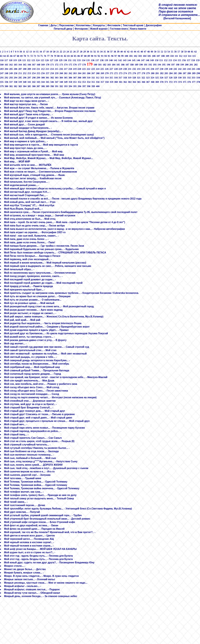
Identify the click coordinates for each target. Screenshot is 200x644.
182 (104, 65)
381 (11, 86)
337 (11, 82)
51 (158, 52)
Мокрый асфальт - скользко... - (22, 586)
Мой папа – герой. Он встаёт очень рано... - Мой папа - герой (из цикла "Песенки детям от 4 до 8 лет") (65, 222)
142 (120, 60)
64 (5, 56)
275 (130, 73)
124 (38, 60)
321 (139, 78)
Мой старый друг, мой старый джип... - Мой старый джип (38, 418)
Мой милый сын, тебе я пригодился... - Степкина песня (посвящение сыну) (49, 135)
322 (143, 78)
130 (65, 60)
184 (114, 65)
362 (125, 82)
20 (54, 52)
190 (141, 65)
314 (107, 78)
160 (2, 65)
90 (92, 56)
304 (61, 78)
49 (152, 52)
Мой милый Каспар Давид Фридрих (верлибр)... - (33, 131)
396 (79, 86)
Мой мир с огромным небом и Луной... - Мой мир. (34, 151)
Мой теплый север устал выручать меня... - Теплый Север (39, 499)
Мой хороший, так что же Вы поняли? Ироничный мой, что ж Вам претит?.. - (50, 532)
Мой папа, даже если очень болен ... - (26, 239)
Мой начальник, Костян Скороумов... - (27, 182)
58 (182, 52)
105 (149, 56)
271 (111, 73)
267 (93, 73)
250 (16, 73)
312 (97, 78)
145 (134, 60)
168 (38, 65)
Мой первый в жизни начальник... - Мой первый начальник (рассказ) (45, 263)
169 (43, 65)
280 (153, 73)
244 (189, 69)
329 (175, 78)
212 (43, 69)
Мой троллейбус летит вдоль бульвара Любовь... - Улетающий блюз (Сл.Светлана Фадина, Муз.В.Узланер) (68, 509)
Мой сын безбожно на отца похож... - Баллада (31, 451)
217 (66, 69)
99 (122, 56)
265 (84, 73)
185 (118, 65)
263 (75, 73)
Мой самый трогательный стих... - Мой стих (30, 350)
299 (38, 78)
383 (20, 86)
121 (24, 60)
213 (47, 69)
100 (126, 56)
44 (135, 52)
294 (16, 78)
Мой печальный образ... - (19, 269)
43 (131, 52)
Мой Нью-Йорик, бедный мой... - (23, 209)
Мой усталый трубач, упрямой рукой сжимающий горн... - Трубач (43, 515)
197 (173, 65)
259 (57, 73)
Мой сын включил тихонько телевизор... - (29, 455)
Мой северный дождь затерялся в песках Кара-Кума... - (37, 360)
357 (102, 82)
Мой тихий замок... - (16, 502)
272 (116, 73)
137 (97, 60)
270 (107, 73)
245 (193, 69)
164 (20, 65)
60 (189, 52)
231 (129, 69)
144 (129, 60)
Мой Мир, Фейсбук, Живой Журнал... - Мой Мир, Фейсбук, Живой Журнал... (49, 158)
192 (150, 65)
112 (181, 56)
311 (93, 78)
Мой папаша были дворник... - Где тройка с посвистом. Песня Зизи (44, 246)
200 (187, 65)
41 (125, 52)
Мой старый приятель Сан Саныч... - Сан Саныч (33, 438)
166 (29, 65)
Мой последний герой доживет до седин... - (30, 280)
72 (31, 56)
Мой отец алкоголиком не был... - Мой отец (30, 219)
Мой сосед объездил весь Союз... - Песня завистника (36, 391)
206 (16, 69)
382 (16, 86)
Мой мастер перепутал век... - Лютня (26, 104)
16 (41, 52)
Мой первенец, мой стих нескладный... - (28, 259)
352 (79, 82)
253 (29, 73)
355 (93, 82)
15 (37, 52)
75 (42, 56)
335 (2, 82)
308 (79, 78)
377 (194, 82)
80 (58, 56)
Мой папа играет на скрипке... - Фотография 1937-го (35, 232)
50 (155, 52)
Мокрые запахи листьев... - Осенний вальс (30, 579)
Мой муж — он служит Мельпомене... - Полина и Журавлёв (39, 168)
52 (162, 52)
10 (21, 52)
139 (106, 60)
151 (161, 60)
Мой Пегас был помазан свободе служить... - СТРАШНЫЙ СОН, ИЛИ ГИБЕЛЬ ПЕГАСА (55, 253)
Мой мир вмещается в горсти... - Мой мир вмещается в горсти (41, 145)
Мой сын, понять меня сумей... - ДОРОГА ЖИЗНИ (33, 465)
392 (61, 86)
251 (20, 73)
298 (34, 78)
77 (48, 56)
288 (189, 73)
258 (52, 73)
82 (65, 56)
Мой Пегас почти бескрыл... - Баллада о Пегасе (32, 256)
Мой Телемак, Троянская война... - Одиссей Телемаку (36, 482)
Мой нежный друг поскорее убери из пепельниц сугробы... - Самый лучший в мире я (55, 189)
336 (6, 82)
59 (185, 52)
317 (120, 78)
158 (193, 60)
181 (100, 65)
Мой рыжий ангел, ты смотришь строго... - (29, 337)
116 (2, 60)
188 (132, 65)
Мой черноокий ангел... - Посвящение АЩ (29, 539)
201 (191, 65)
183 (109, 65)
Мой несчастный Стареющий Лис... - (26, 195)
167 (34, 65)
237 (157, 69)
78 (52, 56)
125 (42, 60)
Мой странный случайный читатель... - (27, 445)
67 (15, 56)
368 (153, 82)
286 (180, 73)
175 (70, 65)
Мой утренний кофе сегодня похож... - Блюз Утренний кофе (40, 522)
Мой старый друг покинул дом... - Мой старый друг (35, 411)
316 (116, 78)
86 (79, 56)
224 (97, 69)
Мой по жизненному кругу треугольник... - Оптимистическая (40, 273)
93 (102, 56)
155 (179, 60)
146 (138, 60)
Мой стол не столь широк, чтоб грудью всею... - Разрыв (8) (39, 441)
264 (79, 73)
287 (184, 73)
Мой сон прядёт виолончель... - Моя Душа (29, 381)
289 (194, 73)
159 (198, 60)
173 (61, 65)
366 (143, 82)
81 (62, 56)
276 (134, 73)
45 (138, 52)
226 (107, 69)
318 (125, 78)
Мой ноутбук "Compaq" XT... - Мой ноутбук (29, 205)
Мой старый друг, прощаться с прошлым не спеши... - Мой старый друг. (47, 421)
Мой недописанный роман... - (22, 185)
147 (143, 60)
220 (79, 69)
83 (69, 56)
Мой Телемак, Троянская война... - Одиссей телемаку (36, 485)
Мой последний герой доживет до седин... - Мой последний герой (43, 283)
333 (193, 78)
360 (116, 82)
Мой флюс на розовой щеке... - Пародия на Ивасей (34, 529)
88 (85, 56)
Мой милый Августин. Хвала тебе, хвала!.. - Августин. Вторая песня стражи (49, 108)
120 (20, 60)
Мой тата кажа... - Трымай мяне (23, 478)
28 (81, 52)
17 (44, 52)
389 (47, 86)
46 (142, 52)
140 (111, 60)
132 (74, 60)
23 (64, 52)
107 (158, 56)
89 (89, 56)
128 (56, 60)
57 (179, 52)
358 (107, 82)
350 (70, 82)
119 (15, 60)
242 (180, 69)
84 (72, 56)
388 (43, 86)
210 (34, 69)
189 (136, 65)
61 (192, 52)
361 (121, 82)
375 (184, 82)
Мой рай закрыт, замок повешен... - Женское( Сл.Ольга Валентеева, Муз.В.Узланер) (54, 317)
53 (165, 52)
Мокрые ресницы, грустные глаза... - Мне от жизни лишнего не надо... (46, 583)
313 (102, 78)
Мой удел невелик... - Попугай (22, 512)
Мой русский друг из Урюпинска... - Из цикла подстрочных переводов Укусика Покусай (56, 333)
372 (171, 82)
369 (157, 82)
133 (79, 60)
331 (184, 78)
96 (112, 56)
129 (61, 60)
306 (70, 78)
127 (52, 60)
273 (121, 73)
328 (171, 78)
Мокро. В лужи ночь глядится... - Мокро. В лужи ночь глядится (41, 576)
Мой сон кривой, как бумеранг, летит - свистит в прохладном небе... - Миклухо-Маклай (56, 377)
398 (89, 86)
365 (139, 82)
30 (88, 52)
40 (121, 52)
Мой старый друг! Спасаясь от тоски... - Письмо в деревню (39, 414)
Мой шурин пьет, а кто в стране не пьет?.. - (30, 552)
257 (47, 73)
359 (111, 82)
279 (148, 73)
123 (33, 60)
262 (70, 73)
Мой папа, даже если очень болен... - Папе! (30, 242)
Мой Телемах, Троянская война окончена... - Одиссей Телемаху (42, 488)
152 (166, 60)
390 (52, 86)
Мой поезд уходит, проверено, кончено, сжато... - (33, 276)
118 (11, 60)
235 (148, 69)
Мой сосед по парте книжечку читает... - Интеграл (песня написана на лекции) (50, 397)
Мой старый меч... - (16, 424)
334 (198, 78)
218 (70, 69)
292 (6, 78)
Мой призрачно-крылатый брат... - (25, 290)
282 (162, 73)
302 (52, 78)
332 (189, 78)
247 (2, 73)
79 (55, 56)
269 (102, 73)
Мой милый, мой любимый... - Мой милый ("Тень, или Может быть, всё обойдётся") (54, 138)
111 (176, 56)
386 (34, 86)
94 (106, 56)
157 (189, 60)
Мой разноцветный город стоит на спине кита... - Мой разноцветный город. (49, 306)
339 (20, 82)
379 (2, 86)
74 (38, 56)
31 (91, 52)
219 (75, 69)
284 (171, 73)
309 (84, 78)
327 (166, 78)
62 (195, 52)
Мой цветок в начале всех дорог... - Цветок (29, 536)
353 (84, 82)
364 (134, 82)
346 (52, 82)
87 (82, 56)
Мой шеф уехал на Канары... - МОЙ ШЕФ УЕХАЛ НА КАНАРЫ (40, 549)
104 (145, 56)
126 (47, 60)
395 (75, 86)
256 (43, 73)
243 (184, 69)
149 (152, 60)
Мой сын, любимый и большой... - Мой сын (30, 458)
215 (56, 69)
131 (70, 60)
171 (52, 65)
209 (29, 69)
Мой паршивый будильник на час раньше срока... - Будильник (41, 249)
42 (128, 52)
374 (180, 82)
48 (148, 52)
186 (123, 65)
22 (61, 52)
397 (84, 86)
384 (25, 86)
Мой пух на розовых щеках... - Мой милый (29, 303)
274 (125, 73)
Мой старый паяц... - (16, 435)
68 (18, 56)
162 (11, 65)
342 (34, 82)
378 (198, 82)
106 (154, 56)
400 (98, 86)
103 (140, 56)
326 (161, 78)
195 (164, 65)
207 (20, 69)
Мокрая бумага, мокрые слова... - (24, 573)
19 (51, 52)
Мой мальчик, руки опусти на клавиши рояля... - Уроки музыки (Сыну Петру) (50, 94)
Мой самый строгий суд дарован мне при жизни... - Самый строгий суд (47, 347)
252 (25, 73)
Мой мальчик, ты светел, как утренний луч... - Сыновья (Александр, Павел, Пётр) (53, 98)
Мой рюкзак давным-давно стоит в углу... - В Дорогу (35, 340)
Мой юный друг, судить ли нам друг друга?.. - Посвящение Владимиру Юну (49, 563)
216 (61, 69)
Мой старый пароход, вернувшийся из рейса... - (33, 431)
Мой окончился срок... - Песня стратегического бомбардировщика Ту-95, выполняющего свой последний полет (71, 212)
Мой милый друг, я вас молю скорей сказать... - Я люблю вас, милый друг (48, 121)
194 (159, 65)
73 (35, 56)
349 (66, 82)
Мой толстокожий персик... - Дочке (25, 505)
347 (57, 82)
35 (105, 52)
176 (75, 65)
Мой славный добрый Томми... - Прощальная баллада (37, 370)
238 (161, 69)
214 (52, 69)
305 (66, 78)
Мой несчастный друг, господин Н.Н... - (27, 192)
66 (11, 56)
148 (147, 60)
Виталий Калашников (177, 18)
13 (31, 52)
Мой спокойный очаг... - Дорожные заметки (30, 401)
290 (198, 73)
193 (155, 65)
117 (6, 60)
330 (180, 78)
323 (148, 78)
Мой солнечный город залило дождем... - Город (33, 374)
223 (93, 69)
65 (8, 56)
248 (6, 73)
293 (11, 78)
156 (184, 60)
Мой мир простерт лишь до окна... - (25, 148)
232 (134, 69)
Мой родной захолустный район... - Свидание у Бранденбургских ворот (47, 327)
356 (98, 82)
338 (16, 82)
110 (172, 56)
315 (111, 78)
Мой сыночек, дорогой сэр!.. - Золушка (27, 475)
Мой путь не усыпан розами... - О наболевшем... (33, 300)
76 (45, 56)
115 (194, 56)
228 (116, 69)
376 (189, 82)
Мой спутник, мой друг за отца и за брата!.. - (30, 404)
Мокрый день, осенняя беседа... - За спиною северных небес (41, 596)
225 (102, 69)
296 (25, 78)
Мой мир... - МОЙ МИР (17, 162)
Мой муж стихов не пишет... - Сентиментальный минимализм (41, 172)
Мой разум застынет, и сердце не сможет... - (30, 313)
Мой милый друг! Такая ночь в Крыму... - (28, 114)
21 (57, 52)
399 (93, 86)
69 (21, 56)
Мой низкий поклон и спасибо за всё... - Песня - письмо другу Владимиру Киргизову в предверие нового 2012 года (73, 199)
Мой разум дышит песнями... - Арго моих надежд (33, 310)
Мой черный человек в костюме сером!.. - (29, 542)
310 (89, 78)
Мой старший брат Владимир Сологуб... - (29, 408)
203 (2, 69)
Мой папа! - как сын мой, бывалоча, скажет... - (31, 236)
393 (66, 86)
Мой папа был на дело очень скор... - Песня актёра (34, 226)
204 (6, 69)
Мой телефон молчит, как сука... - (24, 492)
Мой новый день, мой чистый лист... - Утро (30, 202)
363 (130, 82)
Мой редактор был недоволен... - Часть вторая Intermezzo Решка (43, 323)
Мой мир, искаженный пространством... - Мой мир (34, 155)
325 (157, 78)
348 (61, 82)
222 (88, 69)
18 (47, 52)
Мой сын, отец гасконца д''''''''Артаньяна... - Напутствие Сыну (41, 461)
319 (129, 78)
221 (84, 69)
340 (25, 82)
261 (66, 73)
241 (175, 69)
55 (172, 52)
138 (102, 60)
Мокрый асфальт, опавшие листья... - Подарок (32, 589)
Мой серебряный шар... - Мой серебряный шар (32, 367)
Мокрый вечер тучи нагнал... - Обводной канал (32, 593)
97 (116, 56)
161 (6, 65)
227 (111, 69)
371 (166, 82)
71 (28, 56)
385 (29, 86)
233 (139, 69)
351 (75, 82)
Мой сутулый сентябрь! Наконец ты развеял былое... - (37, 448)
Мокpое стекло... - (15, 566)
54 (169, 52)
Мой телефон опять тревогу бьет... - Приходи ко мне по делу (40, 495)
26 (74, 52)
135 (88, 60)
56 (175, 52)
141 (116, 60)
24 (68, 52)
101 (131, 56)
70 (25, 56)
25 (71, 52)
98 (119, 56)
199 (182, 65)
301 (47, 78)
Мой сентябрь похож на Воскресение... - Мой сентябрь (37, 364)
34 (101, 52)
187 (127, 65)
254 (34, 73)
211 (38, 69)
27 (78, 52)
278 (143, 73)
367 (148, 82)
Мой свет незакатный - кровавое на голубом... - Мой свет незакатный (45, 354)
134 (84, 60)
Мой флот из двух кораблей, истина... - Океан (31, 525)
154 (175, 60)
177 (79, 65)
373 (175, 82)
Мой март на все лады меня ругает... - (26, 101)
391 (57, 86)
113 (185, 56)
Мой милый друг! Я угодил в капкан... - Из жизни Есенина (38, 118)
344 (43, 82)
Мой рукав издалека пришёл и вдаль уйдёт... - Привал (36, 330)
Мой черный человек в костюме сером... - (29, 546)
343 (38, 82)
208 (25, 69)
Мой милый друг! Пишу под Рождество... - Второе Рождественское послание (50, 111)
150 (157, 60)
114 (189, 56)
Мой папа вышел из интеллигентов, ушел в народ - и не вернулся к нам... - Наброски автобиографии (64, 229)
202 (196, 65)
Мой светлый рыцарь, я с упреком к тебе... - (30, 357)
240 (171, 69)
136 (93, 60)
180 (95, 65)
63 (1, 56)
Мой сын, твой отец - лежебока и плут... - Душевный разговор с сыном (46, 468)
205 (11, 69)
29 (84, 52)
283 (166, 73)
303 (57, 78)
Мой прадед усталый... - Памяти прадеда (28, 286)
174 (66, 65)
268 (98, 73)
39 (118, 52)
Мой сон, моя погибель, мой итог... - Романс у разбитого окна (41, 384)
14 (34, 52)
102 (135, 56)
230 (125, 69)
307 (75, 78)
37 (111, 52)
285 (175, 73)
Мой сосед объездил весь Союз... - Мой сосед (32, 387)
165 (25, 65)
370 (162, 82)
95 (109, 56)
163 (16, 65)
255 (38, 73)
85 (75, 56)
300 (43, 78)
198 (178, 65)
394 (70, 86)
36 (108, 52)
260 (61, 73)
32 (94, 52)
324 (152, 78)
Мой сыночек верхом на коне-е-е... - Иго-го (29, 472)
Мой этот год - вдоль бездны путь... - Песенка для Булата (38, 556)
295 (20, 78)
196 (168, 65)
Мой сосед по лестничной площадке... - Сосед (32, 394)
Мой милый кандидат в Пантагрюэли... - (28, 128)
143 (125, 60)
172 (57, 65)
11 (24, 52)
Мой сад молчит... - (15, 344)
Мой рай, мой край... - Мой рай (22, 320)
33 (98, 52)
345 (47, 82)
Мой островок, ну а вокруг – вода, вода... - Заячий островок (40, 216)
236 (152, 69)
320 (134, 78)
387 (38, 86)
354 (89, 82)
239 (166, 69)
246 (198, 69)
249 (11, 73)
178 (84, 65)
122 (29, 60)
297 (29, 78)
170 (47, 65)
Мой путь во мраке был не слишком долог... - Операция (37, 296)
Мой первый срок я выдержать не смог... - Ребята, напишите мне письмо (48, 266)
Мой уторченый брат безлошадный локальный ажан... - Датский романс (47, 519)
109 (167, 56)
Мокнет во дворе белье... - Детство (25, 569)
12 (27, 52)
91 (95, 56)
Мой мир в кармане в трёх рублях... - (26, 141)
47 (145, 52)
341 (29, 82)
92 (99, 56)
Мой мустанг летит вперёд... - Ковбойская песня (33, 178)
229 (120, 69)
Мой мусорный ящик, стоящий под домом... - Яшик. (35, 175)
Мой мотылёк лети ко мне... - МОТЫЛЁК (28, 165)
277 (139, 73)
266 (89, 73)
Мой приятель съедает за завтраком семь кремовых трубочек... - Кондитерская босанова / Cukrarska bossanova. (71, 293)
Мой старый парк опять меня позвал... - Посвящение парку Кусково (44, 428)
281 (157, 73)
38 (115, 52)
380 (6, 86)
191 (146, 65)
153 (170, 60)
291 (2, 78)
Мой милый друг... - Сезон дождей (24, 125)
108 (163, 56)
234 (143, 69)
